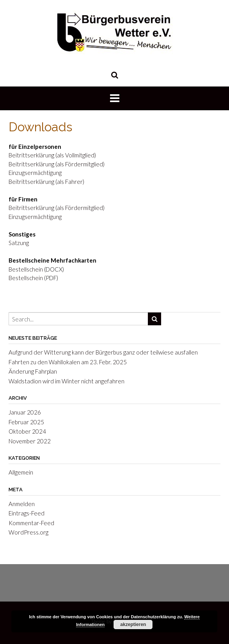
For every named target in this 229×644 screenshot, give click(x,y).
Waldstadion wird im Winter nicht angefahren (67, 381)
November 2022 (30, 441)
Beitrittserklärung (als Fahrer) (46, 182)
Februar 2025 (26, 422)
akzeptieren (133, 625)
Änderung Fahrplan (33, 371)
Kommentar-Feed (31, 523)
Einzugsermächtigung (35, 173)
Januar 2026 (25, 412)
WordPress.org (28, 532)
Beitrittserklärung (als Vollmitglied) (52, 155)
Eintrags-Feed (27, 513)
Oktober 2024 (27, 431)
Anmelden (22, 504)
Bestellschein (26, 269)
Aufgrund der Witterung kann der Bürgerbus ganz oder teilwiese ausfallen (103, 352)
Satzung (19, 243)
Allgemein (21, 472)
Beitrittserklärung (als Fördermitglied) (57, 164)
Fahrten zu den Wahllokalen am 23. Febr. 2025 (68, 362)
